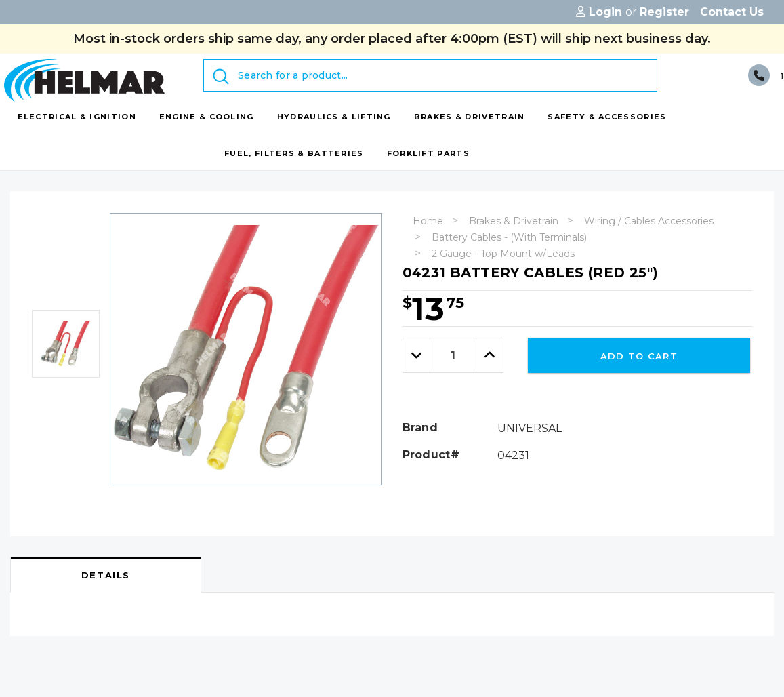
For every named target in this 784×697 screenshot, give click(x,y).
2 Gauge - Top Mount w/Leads (503, 254)
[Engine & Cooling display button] (207, 117)
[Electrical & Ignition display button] (77, 117)
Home (428, 221)
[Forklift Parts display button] (428, 154)
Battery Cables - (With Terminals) (509, 237)
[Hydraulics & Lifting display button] (334, 117)
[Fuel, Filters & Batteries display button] (294, 154)
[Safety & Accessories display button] (607, 117)
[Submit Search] (221, 77)
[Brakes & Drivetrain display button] (470, 117)
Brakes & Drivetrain (514, 221)
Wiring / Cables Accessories (649, 221)
